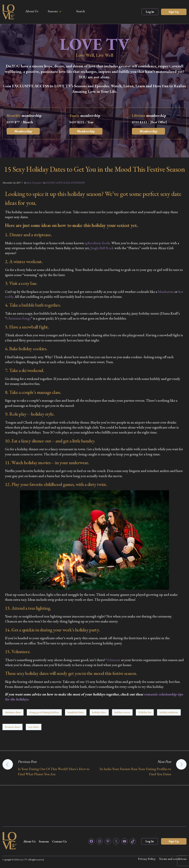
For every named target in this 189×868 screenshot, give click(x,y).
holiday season (122, 712)
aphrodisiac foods (97, 243)
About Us (32, 11)
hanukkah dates (76, 712)
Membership (23, 131)
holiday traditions (169, 712)
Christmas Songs (19, 318)
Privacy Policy (147, 859)
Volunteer (113, 660)
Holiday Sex (145, 712)
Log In (150, 12)
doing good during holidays (44, 712)
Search (81, 11)
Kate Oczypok (34, 183)
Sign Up (174, 12)
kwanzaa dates (12, 727)
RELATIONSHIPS (75, 183)
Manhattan (166, 292)
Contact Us (59, 841)
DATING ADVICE (55, 183)
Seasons (53, 11)
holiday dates (99, 712)
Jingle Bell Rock (102, 248)
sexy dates (34, 727)
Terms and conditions (173, 859)
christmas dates (13, 712)
